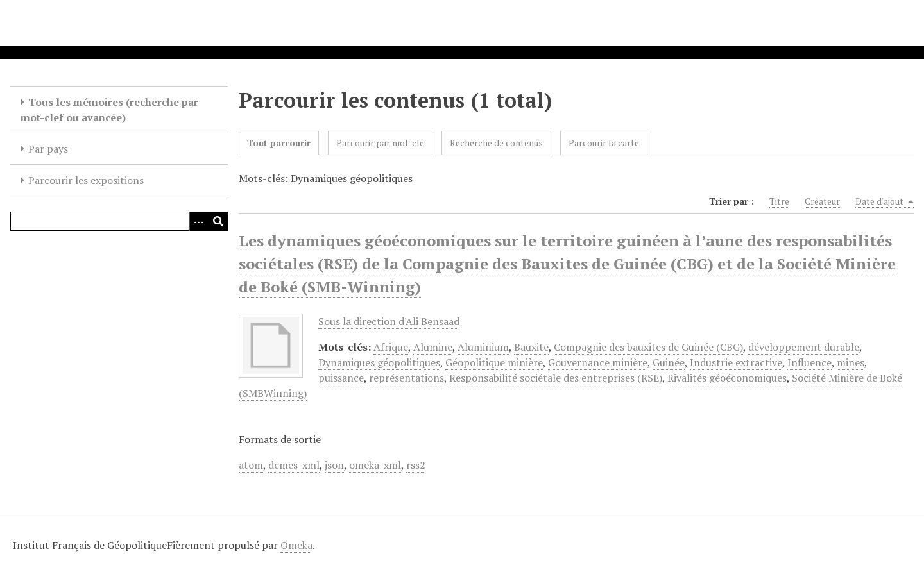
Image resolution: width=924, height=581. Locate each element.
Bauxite (531, 347)
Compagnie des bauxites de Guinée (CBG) (648, 347)
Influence (809, 362)
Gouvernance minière (598, 362)
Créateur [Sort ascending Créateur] (822, 201)
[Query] (119, 221)
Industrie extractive (736, 362)
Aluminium (483, 347)
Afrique (391, 347)
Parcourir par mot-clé (380, 143)
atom (251, 465)
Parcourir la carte (604, 143)
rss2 (416, 465)
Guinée (669, 362)
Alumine (433, 347)
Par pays (48, 149)
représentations (406, 378)
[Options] (199, 221)
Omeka (296, 545)
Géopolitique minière (494, 362)
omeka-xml (375, 465)
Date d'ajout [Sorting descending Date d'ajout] (885, 201)
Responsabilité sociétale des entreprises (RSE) (556, 378)
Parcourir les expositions (86, 180)
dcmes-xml (294, 465)
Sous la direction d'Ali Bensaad (389, 321)
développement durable (804, 347)
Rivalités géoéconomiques (727, 378)
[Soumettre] (218, 221)
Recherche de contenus (496, 143)
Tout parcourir (279, 143)
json (334, 465)
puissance (341, 378)
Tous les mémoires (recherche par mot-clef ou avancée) (109, 110)
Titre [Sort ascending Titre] (779, 201)
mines (851, 362)
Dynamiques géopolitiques (379, 362)
